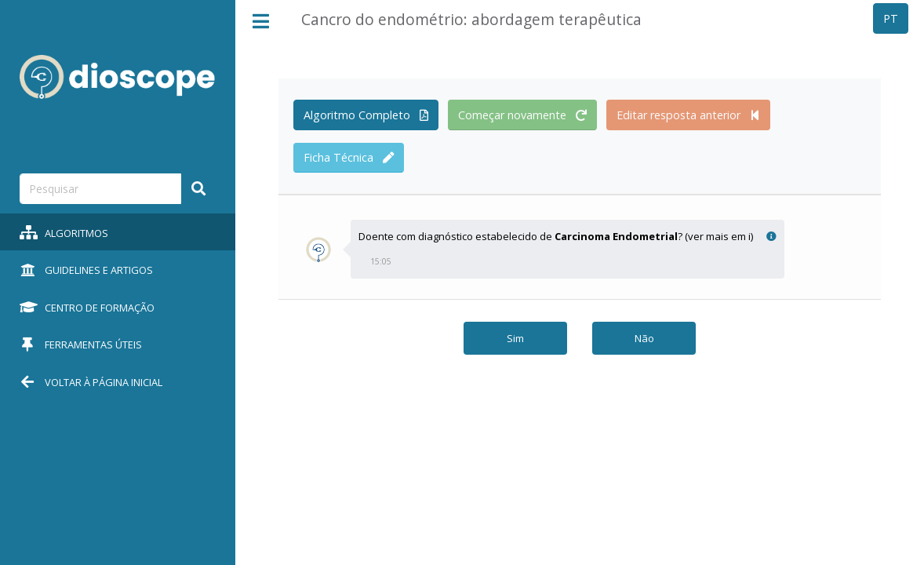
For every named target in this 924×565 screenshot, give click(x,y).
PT (891, 18)
